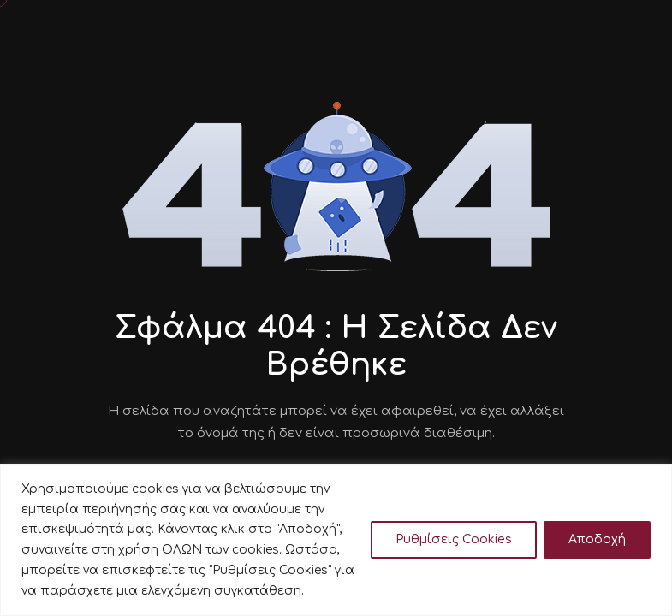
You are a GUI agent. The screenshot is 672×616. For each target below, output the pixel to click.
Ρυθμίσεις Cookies (454, 539)
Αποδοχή (597, 539)
